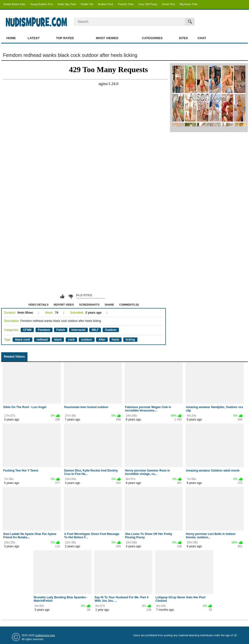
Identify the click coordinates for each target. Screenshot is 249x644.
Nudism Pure (106, 4)
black (58, 340)
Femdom (44, 330)
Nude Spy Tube (67, 4)
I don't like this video (71, 296)
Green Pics (169, 4)
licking (130, 340)
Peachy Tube (126, 4)
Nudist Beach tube (14, 4)
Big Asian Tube (189, 4)
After (102, 340)
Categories (152, 38)
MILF (95, 330)
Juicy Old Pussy (148, 4)
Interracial (78, 330)
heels (116, 340)
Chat (202, 38)
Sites (183, 38)
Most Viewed (107, 38)
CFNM (27, 330)
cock (71, 340)
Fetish (61, 330)
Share (109, 305)
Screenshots (89, 305)
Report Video (64, 305)
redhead (42, 340)
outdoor (87, 340)
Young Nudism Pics (41, 4)
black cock (22, 340)
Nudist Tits (87, 4)
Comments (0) (129, 305)
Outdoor (111, 330)
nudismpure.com (45, 635)
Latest (34, 38)
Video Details (38, 305)
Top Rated (65, 38)
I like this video (62, 296)
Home (11, 38)
